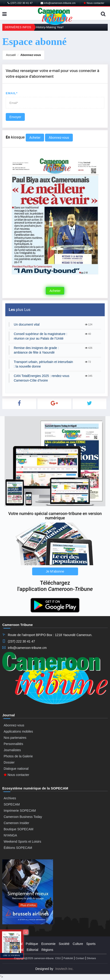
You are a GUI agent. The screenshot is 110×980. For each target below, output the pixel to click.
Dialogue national (16, 769)
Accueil (11, 55)
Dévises (92, 958)
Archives (10, 798)
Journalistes (12, 750)
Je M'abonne (55, 571)
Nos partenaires (15, 738)
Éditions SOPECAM (18, 848)
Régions (47, 950)
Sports (91, 944)
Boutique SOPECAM (18, 829)
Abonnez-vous (31, 55)
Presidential (14, 944)
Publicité (68, 958)
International (15, 950)
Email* (12, 93)
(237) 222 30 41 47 (20, 3)
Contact (80, 958)
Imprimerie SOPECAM (20, 811)
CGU (58, 958)
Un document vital (27, 324)
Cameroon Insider (16, 823)
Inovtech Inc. (64, 969)
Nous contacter (94, 3)
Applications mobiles (18, 731)
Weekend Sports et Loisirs (22, 842)
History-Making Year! (50, 27)
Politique (32, 944)
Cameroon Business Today (23, 817)
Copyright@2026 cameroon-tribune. (34, 958)
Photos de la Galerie (18, 756)
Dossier (9, 762)
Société (64, 944)
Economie (48, 944)
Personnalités (13, 744)
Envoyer (15, 117)
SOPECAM (12, 804)
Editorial (32, 950)
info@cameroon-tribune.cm (58, 3)
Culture (78, 944)
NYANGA (10, 835)
